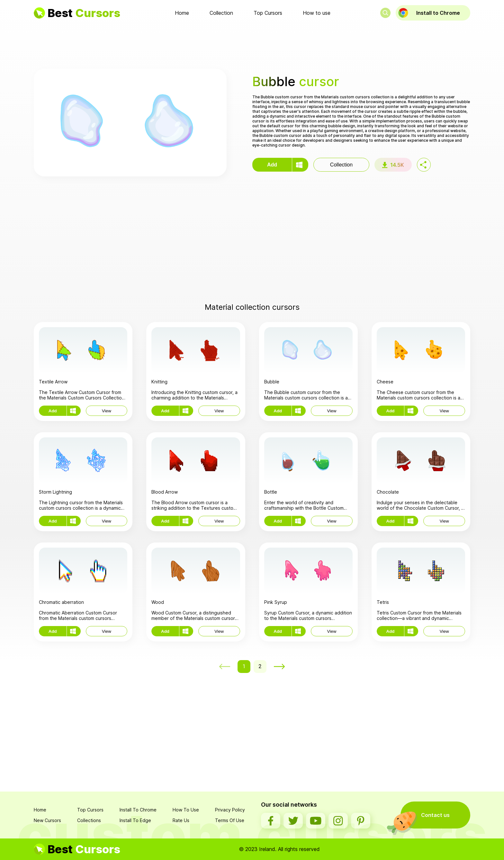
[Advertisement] (252, 45)
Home (182, 13)
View (107, 411)
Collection (221, 13)
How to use (317, 13)
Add (272, 165)
